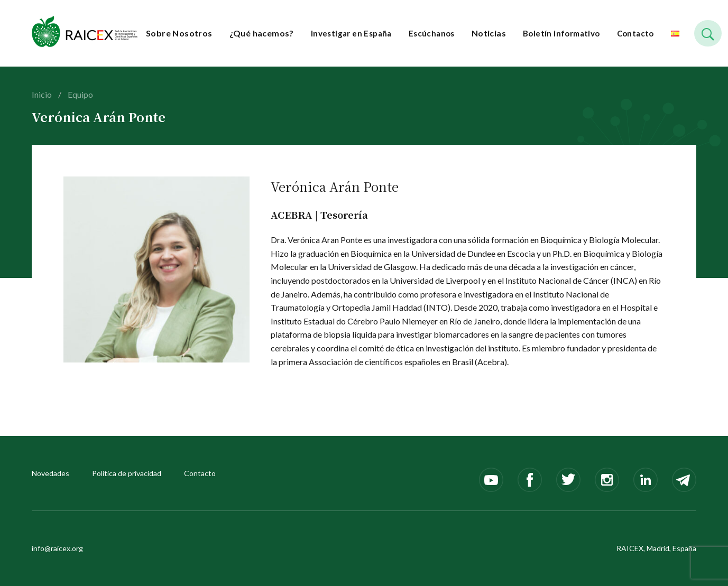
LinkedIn (646, 480)
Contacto (635, 33)
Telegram (684, 480)
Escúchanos (432, 33)
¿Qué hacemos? (262, 33)
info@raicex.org (57, 548)
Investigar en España (351, 33)
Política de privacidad (127, 473)
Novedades (50, 473)
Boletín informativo (561, 33)
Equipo (80, 94)
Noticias (489, 33)
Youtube (491, 480)
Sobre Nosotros (179, 33)
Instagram (607, 480)
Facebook (530, 480)
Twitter (568, 480)
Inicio (42, 94)
